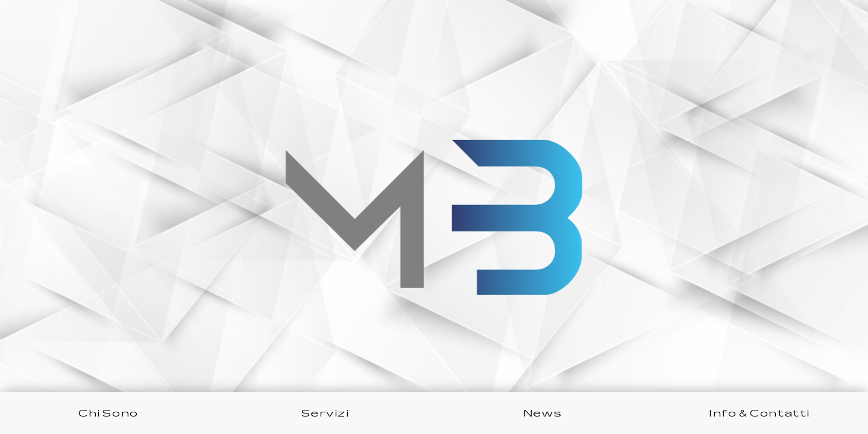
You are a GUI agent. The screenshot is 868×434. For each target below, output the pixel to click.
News (542, 413)
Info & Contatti (759, 413)
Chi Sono (108, 413)
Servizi (325, 413)
